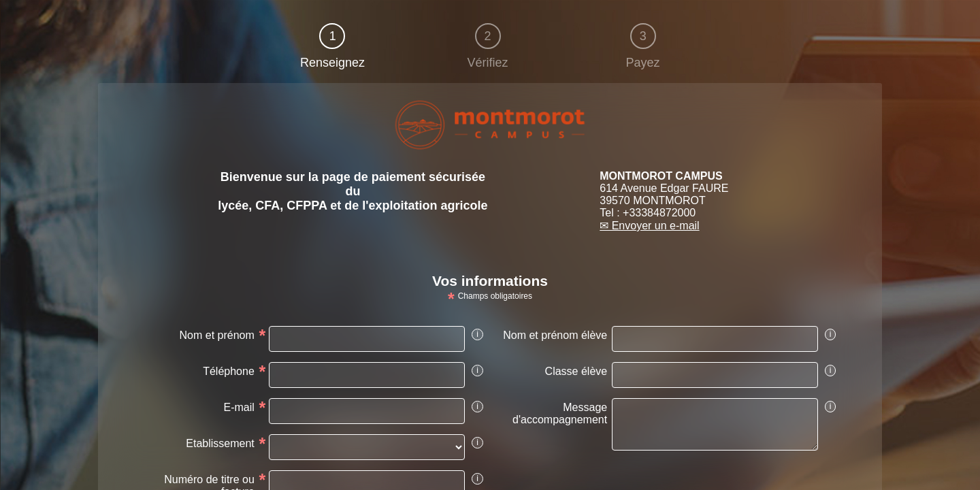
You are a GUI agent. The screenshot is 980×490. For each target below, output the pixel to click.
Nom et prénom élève (555, 335)
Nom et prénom (217, 335)
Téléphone (229, 371)
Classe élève (576, 371)
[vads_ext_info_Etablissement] (367, 447)
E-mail (239, 407)
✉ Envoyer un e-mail (649, 226)
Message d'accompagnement (560, 413)
